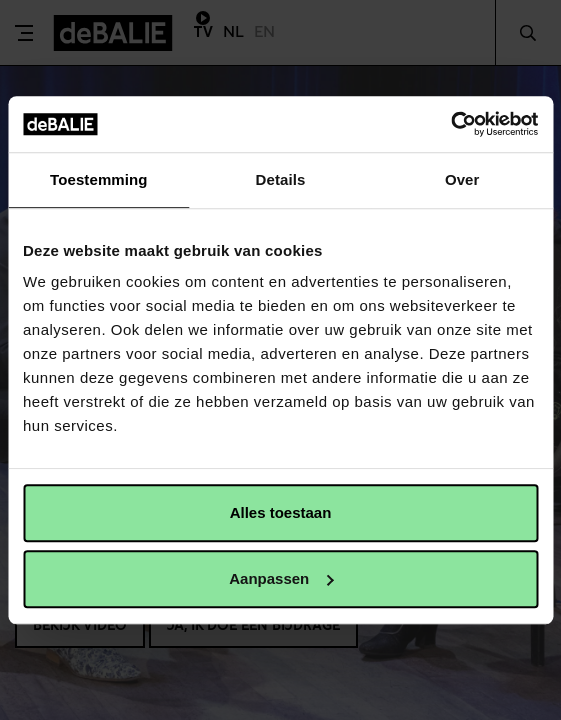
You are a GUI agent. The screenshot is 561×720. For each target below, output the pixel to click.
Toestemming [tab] (99, 179)
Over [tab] (462, 179)
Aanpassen (281, 578)
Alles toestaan (281, 512)
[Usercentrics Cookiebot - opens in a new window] (450, 124)
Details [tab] (281, 179)
